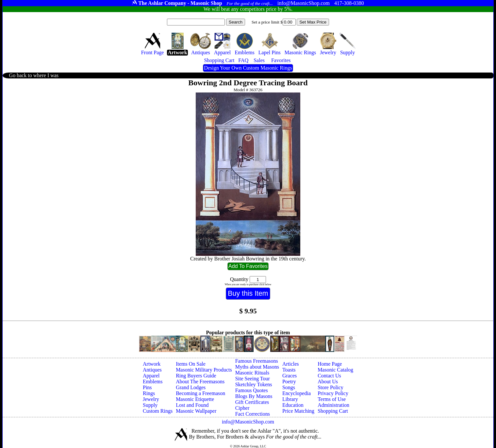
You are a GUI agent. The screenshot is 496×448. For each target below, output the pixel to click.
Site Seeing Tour (253, 379)
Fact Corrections (253, 414)
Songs (289, 387)
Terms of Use (332, 399)
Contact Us (329, 376)
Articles (291, 364)
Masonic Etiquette (195, 399)
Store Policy (331, 387)
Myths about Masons (257, 367)
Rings (149, 393)
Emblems (153, 382)
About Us (328, 382)
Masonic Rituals (252, 373)
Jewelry (151, 399)
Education (293, 405)
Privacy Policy (333, 393)
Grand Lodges (191, 387)
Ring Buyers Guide (196, 376)
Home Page (330, 364)
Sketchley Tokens (254, 384)
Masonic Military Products (204, 370)
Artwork (152, 364)
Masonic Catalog (335, 370)
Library (290, 399)
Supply (150, 405)
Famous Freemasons (257, 361)
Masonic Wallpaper (196, 411)
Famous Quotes (252, 390)
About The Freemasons (200, 382)
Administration (333, 405)
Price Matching (298, 411)
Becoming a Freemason (200, 393)
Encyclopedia (297, 393)
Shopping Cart (333, 411)
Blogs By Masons (254, 396)
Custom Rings (158, 411)
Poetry (289, 382)
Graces (289, 376)
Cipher (242, 408)
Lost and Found (192, 405)
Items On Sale (191, 364)
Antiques (152, 370)
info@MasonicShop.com (248, 422)
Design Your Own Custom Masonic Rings (248, 68)
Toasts (289, 370)
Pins (147, 387)
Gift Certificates (252, 402)
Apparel (151, 376)
